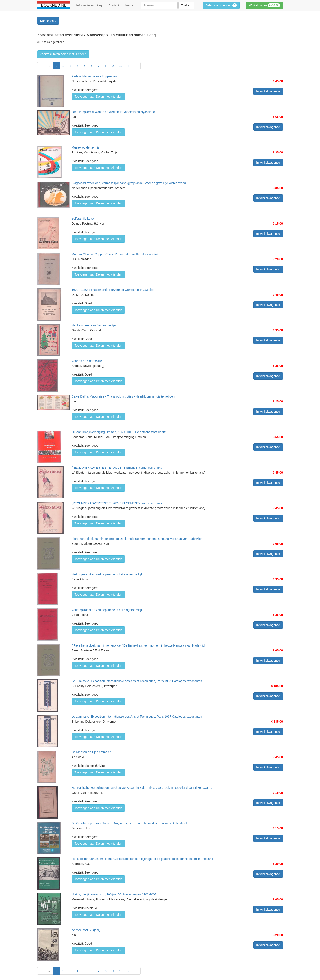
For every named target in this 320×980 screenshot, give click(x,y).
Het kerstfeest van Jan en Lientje (94, 325)
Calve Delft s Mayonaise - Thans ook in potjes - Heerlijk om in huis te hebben (123, 396)
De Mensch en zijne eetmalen (92, 752)
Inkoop (130, 5)
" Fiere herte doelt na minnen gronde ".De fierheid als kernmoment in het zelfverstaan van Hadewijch (139, 645)
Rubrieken (48, 21)
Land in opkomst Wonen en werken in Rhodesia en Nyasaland (113, 112)
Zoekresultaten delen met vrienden (63, 54)
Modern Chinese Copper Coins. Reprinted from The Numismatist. (115, 254)
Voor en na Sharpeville (87, 361)
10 (121, 66)
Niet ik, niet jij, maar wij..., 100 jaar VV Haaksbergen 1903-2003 (114, 894)
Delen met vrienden (221, 5)
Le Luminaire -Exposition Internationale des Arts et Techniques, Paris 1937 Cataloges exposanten (137, 681)
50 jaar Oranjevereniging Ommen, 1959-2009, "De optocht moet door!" (119, 432)
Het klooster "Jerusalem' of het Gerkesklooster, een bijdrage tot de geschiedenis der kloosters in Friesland (143, 859)
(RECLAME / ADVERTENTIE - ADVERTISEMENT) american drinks (117, 468)
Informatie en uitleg (89, 5)
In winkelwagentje (268, 91)
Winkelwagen (265, 5)
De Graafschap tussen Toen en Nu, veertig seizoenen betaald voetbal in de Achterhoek (130, 823)
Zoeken (186, 5)
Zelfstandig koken (84, 219)
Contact (114, 5)
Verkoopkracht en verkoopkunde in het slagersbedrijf (107, 574)
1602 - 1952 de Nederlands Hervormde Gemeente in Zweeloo (113, 290)
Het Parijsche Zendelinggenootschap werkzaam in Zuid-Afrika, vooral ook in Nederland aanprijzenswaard (142, 788)
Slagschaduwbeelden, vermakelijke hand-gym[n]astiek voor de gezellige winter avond (129, 183)
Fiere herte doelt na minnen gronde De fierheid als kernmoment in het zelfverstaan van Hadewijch (137, 539)
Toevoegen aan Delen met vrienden (98, 97)
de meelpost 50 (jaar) (86, 930)
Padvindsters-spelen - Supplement (95, 76)
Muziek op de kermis (86, 147)
